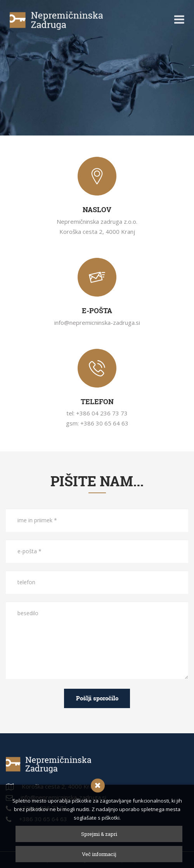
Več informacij (99, 854)
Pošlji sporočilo (97, 698)
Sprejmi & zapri (99, 834)
